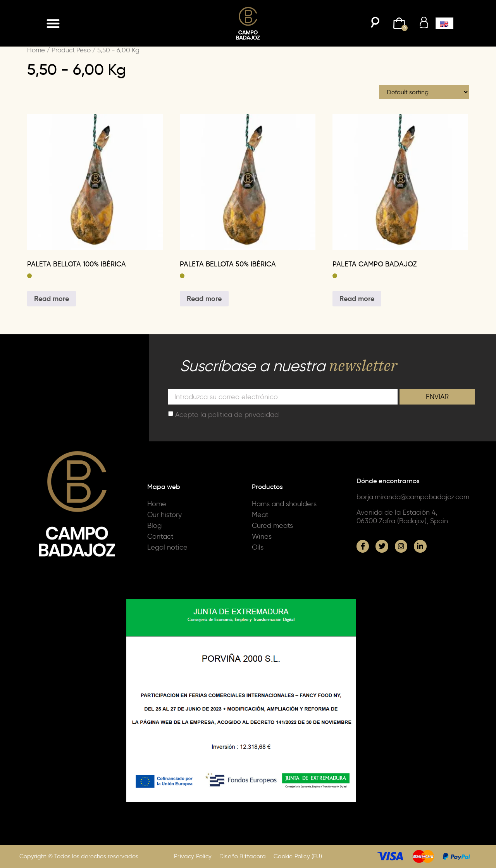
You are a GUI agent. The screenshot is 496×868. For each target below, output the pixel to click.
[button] (53, 23)
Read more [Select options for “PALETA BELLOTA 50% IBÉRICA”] (204, 298)
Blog (154, 526)
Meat (260, 515)
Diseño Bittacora (243, 856)
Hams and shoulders (284, 504)
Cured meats (272, 526)
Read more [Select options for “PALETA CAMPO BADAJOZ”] (357, 298)
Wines (262, 536)
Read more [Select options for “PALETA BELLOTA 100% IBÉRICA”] (52, 298)
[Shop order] (424, 92)
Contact (160, 536)
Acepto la (227, 414)
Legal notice (167, 547)
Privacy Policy (193, 856)
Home (36, 50)
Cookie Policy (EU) (298, 856)
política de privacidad (243, 414)
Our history (164, 515)
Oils (258, 547)
